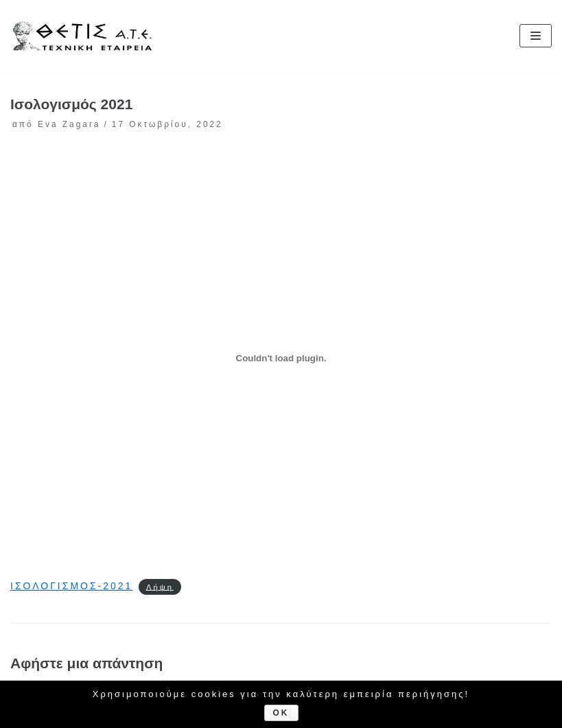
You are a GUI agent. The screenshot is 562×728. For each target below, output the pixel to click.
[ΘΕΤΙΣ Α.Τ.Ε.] (86, 36)
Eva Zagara (69, 124)
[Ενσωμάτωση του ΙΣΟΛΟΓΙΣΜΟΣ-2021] (281, 359)
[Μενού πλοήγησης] (536, 36)
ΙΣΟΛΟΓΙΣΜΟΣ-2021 (71, 586)
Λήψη (160, 587)
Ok (281, 713)
